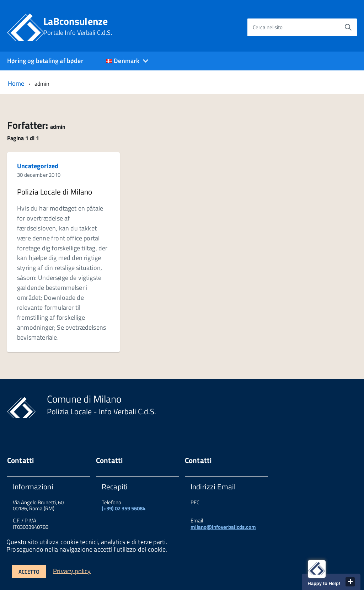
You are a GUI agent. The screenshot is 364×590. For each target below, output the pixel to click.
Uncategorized (38, 166)
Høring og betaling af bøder (45, 61)
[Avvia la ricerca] (348, 27)
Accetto (29, 572)
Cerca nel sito (268, 27)
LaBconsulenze (78, 26)
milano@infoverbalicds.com (223, 527)
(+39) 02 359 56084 (124, 508)
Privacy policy (72, 571)
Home (16, 83)
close (350, 582)
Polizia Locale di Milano (55, 192)
